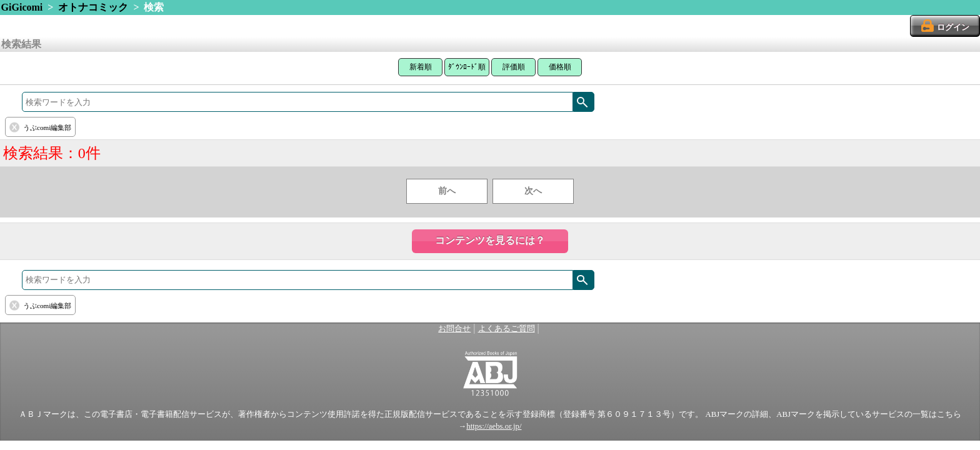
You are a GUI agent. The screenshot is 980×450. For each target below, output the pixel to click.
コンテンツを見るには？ (490, 240)
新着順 (421, 67)
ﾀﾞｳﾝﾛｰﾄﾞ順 (467, 67)
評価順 (514, 67)
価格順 (560, 67)
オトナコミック (93, 7)
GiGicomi (22, 7)
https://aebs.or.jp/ (494, 426)
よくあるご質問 (507, 329)
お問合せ (454, 329)
